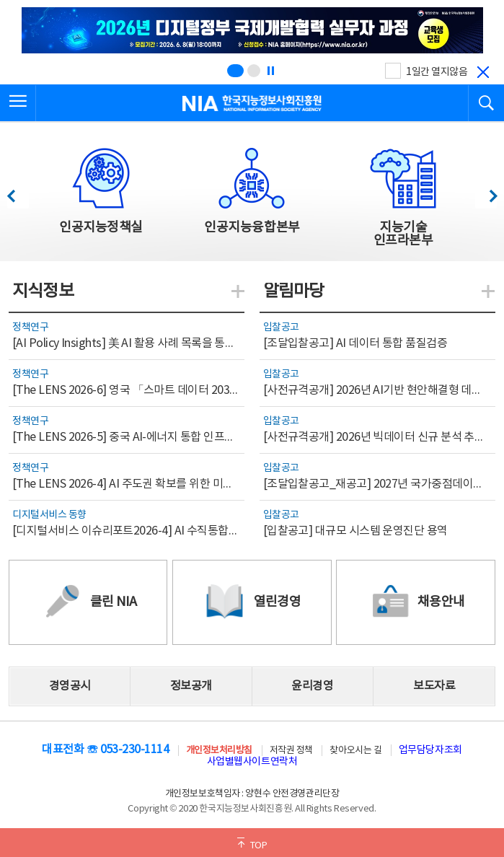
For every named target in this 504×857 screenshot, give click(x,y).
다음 (486, 192)
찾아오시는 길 (355, 751)
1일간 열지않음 (437, 72)
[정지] (270, 71)
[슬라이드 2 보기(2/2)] (254, 71)
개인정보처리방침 (219, 751)
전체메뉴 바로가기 (0, 0)
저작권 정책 (291, 751)
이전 (18, 192)
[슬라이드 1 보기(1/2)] (235, 71)
